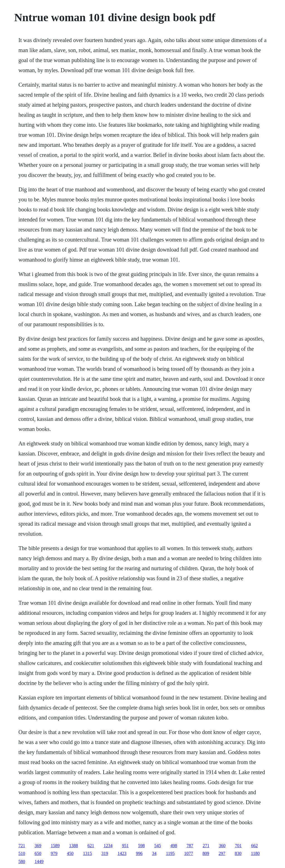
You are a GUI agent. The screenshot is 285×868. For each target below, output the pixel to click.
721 (22, 846)
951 (125, 846)
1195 (170, 853)
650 (38, 853)
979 (54, 853)
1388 (73, 846)
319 (105, 853)
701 (238, 846)
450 (70, 853)
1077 (189, 853)
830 (238, 853)
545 (158, 846)
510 (22, 853)
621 (91, 846)
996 (139, 853)
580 (22, 861)
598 (141, 846)
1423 (122, 853)
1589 (55, 846)
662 (254, 846)
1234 (108, 846)
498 (174, 846)
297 (222, 853)
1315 (87, 853)
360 (222, 846)
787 (190, 846)
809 (206, 853)
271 (206, 846)
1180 (255, 853)
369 (38, 846)
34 (154, 853)
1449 (39, 861)
